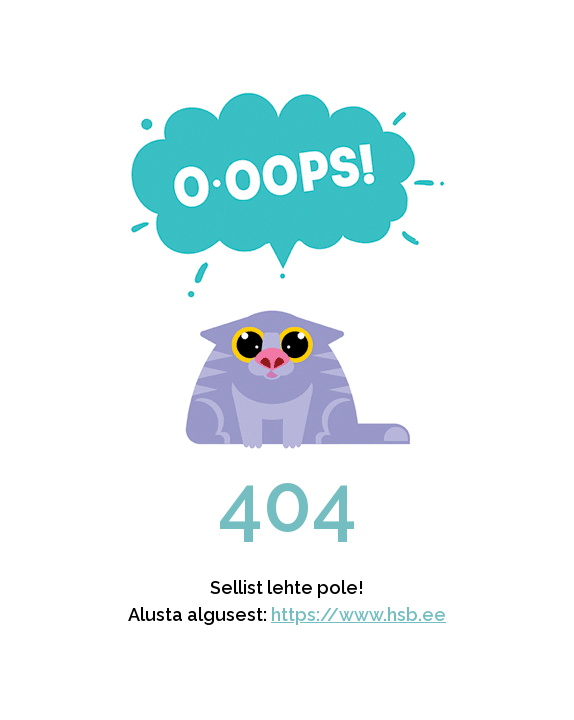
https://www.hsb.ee (358, 614)
